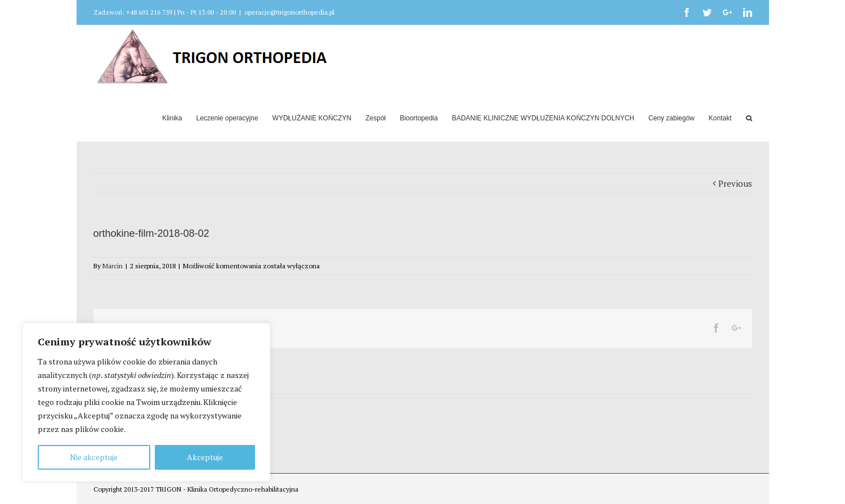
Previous (735, 183)
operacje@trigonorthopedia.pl (289, 12)
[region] (146, 402)
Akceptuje (205, 457)
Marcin (113, 266)
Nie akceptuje (94, 457)
